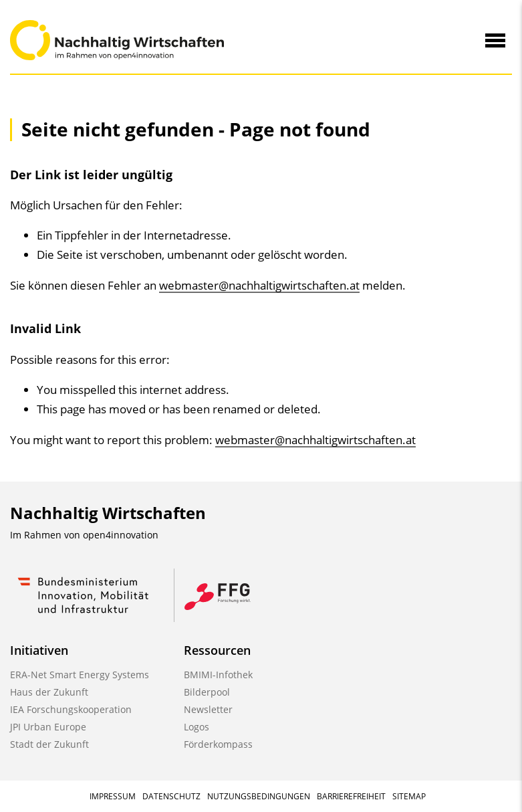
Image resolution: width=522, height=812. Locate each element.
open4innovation (121, 535)
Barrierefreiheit (351, 796)
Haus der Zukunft (49, 692)
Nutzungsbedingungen (259, 796)
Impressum (113, 796)
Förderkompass (218, 744)
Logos (197, 727)
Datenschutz (171, 796)
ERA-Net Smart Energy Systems (80, 675)
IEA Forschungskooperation (71, 709)
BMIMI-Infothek (218, 675)
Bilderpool (207, 692)
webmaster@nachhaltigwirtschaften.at (259, 285)
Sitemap (409, 796)
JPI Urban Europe (48, 727)
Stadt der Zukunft (49, 744)
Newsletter (208, 709)
